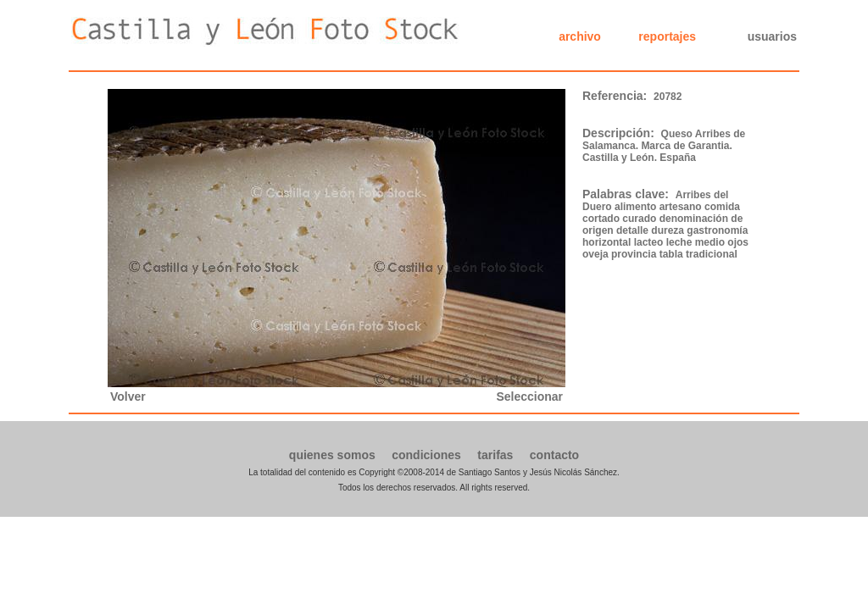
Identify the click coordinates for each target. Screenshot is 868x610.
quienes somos (332, 455)
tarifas (495, 455)
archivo (580, 36)
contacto (554, 455)
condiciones (426, 455)
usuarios (772, 36)
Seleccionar (529, 396)
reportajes (667, 36)
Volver (128, 396)
